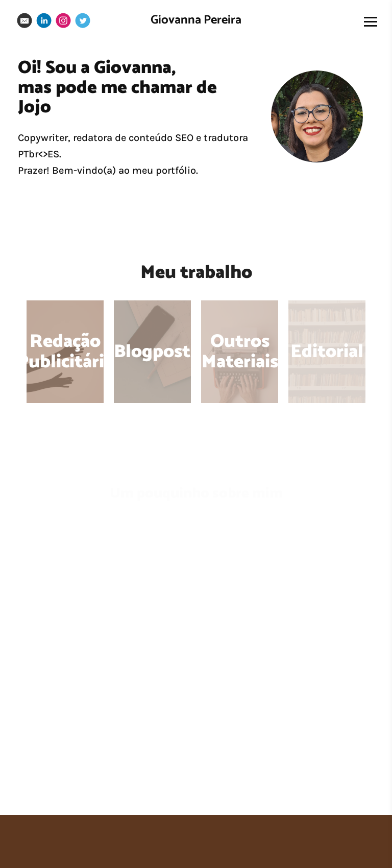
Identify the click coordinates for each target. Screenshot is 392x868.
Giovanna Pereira (196, 20)
